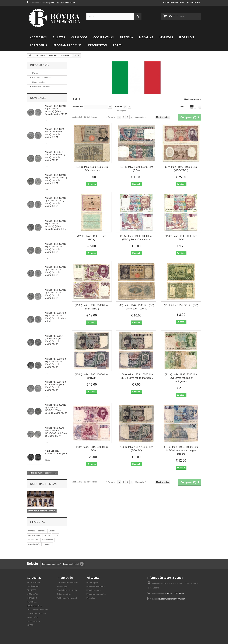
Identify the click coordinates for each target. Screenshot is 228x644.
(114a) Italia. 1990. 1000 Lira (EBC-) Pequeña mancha (136, 238)
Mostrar (119, 107)
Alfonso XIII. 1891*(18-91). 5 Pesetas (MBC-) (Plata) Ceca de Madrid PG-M (56, 179)
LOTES (117, 45)
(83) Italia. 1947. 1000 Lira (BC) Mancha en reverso (136, 307)
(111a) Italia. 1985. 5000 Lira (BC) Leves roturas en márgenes (181, 378)
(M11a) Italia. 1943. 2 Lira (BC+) (92, 238)
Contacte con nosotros (174, 2)
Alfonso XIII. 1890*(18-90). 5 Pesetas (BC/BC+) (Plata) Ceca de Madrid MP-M (56, 110)
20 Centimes (48, 540)
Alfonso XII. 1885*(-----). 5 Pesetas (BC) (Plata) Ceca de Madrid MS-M (55, 340)
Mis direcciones (94, 590)
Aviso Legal (62, 586)
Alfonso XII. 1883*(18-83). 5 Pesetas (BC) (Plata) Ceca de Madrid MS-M (56, 363)
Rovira (47, 535)
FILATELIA (126, 37)
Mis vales (91, 598)
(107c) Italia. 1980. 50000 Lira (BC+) (136, 169)
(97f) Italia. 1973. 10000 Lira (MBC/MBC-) (181, 169)
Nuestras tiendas (43, 484)
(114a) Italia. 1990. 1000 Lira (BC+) (181, 238)
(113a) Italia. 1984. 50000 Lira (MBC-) (92, 449)
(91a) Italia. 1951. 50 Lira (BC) (181, 305)
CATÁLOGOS (79, 37)
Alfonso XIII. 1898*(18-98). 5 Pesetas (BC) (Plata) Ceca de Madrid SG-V (56, 248)
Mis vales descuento (96, 586)
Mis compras (92, 582)
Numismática (34, 535)
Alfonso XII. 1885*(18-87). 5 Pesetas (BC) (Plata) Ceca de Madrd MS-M (56, 317)
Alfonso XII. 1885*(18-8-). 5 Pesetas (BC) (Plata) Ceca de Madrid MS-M (56, 386)
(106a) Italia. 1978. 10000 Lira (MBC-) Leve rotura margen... (136, 376)
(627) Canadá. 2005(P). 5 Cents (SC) (56, 452)
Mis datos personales (96, 594)
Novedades (38, 98)
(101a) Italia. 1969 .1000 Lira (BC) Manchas (92, 169)
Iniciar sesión (193, 2)
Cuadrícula (192, 107)
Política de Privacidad (41, 87)
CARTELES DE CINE (36, 613)
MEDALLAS (146, 37)
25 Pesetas (33, 540)
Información (40, 65)
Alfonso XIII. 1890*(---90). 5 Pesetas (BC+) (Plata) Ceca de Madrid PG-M (55, 133)
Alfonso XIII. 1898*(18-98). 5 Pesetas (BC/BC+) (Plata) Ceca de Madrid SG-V (56, 225)
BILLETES (59, 37)
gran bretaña (34, 544)
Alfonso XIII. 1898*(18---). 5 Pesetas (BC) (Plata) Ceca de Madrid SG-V (56, 271)
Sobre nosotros (39, 82)
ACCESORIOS (38, 37)
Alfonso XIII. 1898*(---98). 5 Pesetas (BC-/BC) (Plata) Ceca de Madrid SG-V (56, 432)
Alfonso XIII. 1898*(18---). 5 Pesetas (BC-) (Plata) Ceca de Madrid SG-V (56, 202)
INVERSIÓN (187, 37)
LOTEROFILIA (39, 45)
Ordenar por (77, 107)
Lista (199, 107)
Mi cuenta (93, 578)
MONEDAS (166, 37)
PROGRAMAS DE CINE (67, 45)
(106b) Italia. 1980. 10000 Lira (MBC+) (92, 376)
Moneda (42, 531)
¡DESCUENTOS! (97, 45)
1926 (55, 535)
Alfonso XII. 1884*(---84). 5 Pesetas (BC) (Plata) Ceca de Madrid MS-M (55, 156)
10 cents (47, 544)
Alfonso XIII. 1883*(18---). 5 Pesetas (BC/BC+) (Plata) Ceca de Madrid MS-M (56, 409)
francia (32, 531)
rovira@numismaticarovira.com (171, 599)
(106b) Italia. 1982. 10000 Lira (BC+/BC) (136, 449)
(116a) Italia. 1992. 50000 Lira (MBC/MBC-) (92, 307)
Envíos (35, 73)
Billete (52, 531)
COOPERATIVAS (104, 37)
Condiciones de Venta (42, 78)
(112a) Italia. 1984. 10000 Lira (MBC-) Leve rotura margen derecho (181, 450)
